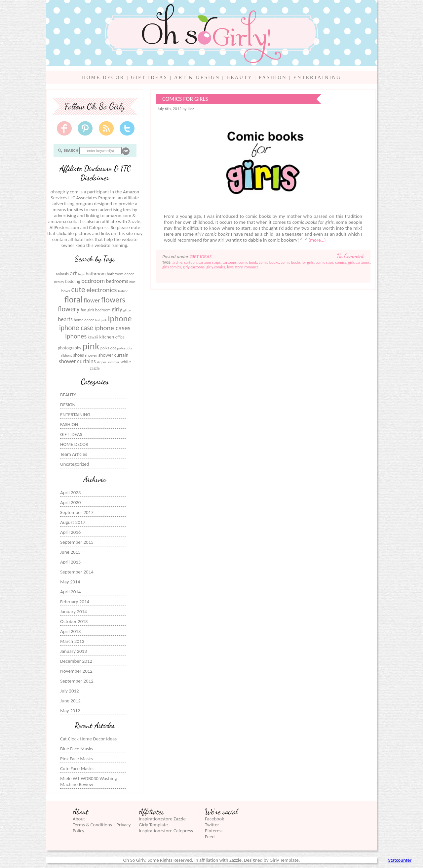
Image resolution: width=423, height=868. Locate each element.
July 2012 (70, 691)
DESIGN (68, 405)
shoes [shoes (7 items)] (79, 355)
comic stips (325, 262)
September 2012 (77, 681)
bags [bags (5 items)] (81, 274)
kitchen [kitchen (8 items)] (107, 337)
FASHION (273, 77)
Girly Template (153, 825)
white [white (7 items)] (126, 362)
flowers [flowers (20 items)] (113, 300)
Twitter (212, 825)
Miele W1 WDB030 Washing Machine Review (88, 781)
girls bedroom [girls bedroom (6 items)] (99, 310)
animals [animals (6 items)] (62, 274)
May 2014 (70, 582)
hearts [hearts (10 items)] (65, 319)
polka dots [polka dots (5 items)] (124, 348)
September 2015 (77, 542)
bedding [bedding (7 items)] (73, 281)
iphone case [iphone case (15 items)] (76, 328)
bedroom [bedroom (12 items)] (93, 281)
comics (341, 262)
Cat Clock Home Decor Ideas (88, 739)
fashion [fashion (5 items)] (123, 291)
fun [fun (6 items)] (83, 310)
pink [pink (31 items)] (91, 346)
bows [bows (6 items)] (66, 291)
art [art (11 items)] (73, 273)
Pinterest (214, 831)
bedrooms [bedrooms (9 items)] (117, 281)
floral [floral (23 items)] (73, 299)
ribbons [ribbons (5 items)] (67, 355)
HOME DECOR (103, 77)
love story (235, 267)
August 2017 (73, 522)
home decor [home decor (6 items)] (84, 320)
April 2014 (70, 592)
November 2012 (76, 671)
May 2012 (70, 711)
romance (252, 267)
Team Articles (74, 454)
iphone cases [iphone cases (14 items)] (113, 328)
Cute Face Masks (77, 769)
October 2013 (74, 621)
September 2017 (77, 512)
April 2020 (70, 502)
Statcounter (400, 860)
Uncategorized (75, 464)
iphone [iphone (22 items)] (120, 318)
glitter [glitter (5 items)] (128, 310)
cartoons (230, 262)
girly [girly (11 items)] (117, 309)
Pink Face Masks (77, 759)
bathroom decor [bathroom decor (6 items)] (120, 274)
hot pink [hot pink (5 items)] (101, 320)
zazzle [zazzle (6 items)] (95, 368)
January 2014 (74, 612)
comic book (248, 262)
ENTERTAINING (317, 77)
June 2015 (70, 552)
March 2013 (72, 641)
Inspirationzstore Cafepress (166, 831)
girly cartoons (194, 267)
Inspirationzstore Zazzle (162, 819)
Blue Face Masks (77, 749)
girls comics (172, 267)
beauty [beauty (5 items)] (59, 282)
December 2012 (76, 661)
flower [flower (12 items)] (92, 300)
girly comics (216, 267)
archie (177, 262)
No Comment (350, 256)
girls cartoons (359, 262)
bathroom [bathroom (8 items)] (96, 274)
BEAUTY (239, 77)
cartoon (190, 262)
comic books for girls (297, 262)
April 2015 (70, 562)
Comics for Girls (185, 99)
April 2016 (70, 532)
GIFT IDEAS (149, 77)
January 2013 (74, 651)
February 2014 (75, 602)
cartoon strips (210, 262)
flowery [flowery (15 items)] (69, 309)
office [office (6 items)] (120, 337)
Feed (210, 837)
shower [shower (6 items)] (91, 355)
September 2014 (77, 572)
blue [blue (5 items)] (132, 282)
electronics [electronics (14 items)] (101, 290)
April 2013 (70, 631)
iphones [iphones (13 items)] (76, 336)
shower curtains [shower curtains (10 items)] (77, 361)
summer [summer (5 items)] (113, 362)
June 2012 (70, 701)
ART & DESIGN (197, 77)
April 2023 (70, 493)
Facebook (214, 819)
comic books (269, 262)
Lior (191, 109)
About (79, 819)
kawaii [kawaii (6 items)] (93, 337)
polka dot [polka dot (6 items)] (108, 348)
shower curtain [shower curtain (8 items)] (114, 355)
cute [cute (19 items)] (78, 289)
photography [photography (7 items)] (70, 348)
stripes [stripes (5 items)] (102, 362)
